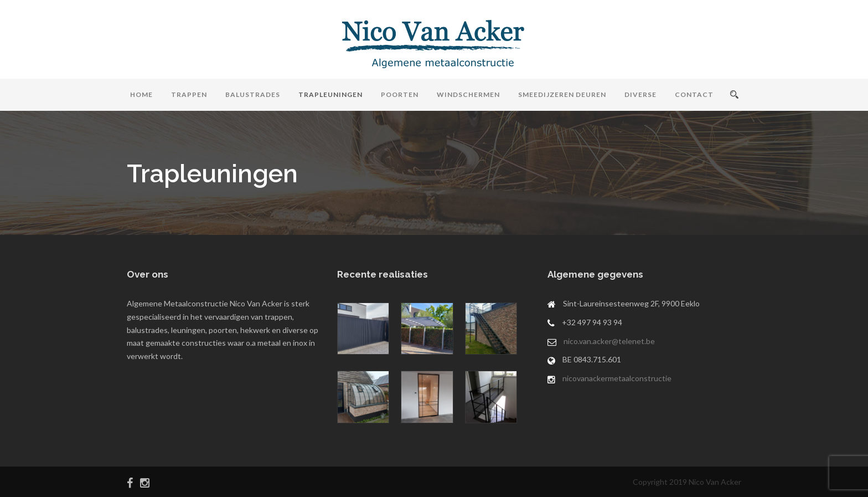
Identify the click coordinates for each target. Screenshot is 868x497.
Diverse (640, 94)
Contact (694, 94)
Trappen (189, 94)
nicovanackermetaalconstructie (617, 378)
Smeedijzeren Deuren (562, 94)
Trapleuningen (330, 94)
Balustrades (253, 94)
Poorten (400, 94)
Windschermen (468, 94)
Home (141, 94)
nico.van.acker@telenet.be (609, 341)
